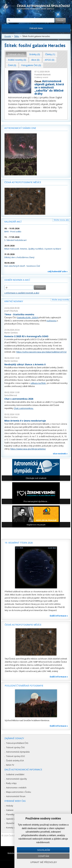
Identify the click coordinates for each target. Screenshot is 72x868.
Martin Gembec (11, 333)
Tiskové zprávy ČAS (15, 747)
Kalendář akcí (13, 222)
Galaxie (10, 810)
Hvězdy (10, 806)
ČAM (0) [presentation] (12, 65)
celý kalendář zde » (58, 271)
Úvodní (8, 36)
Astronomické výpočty (17, 779)
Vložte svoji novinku (60, 300)
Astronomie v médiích (16, 788)
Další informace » (59, 616)
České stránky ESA (15, 761)
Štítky (17, 36)
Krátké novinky (14, 301)
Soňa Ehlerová (11, 395)
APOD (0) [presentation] (50, 60)
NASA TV (10, 765)
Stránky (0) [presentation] (35, 54)
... (30, 114)
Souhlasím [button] (44, 850)
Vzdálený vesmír (41, 77)
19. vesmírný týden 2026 (19, 543)
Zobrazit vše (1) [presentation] (16, 54)
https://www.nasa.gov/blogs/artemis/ (28, 449)
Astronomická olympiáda (18, 752)
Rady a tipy (11, 783)
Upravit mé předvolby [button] (44, 862)
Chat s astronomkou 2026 (19, 399)
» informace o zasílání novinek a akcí (22, 293)
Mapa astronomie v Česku (19, 792)
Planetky (10, 814)
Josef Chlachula (11, 311)
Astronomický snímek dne (20, 128)
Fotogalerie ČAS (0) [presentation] (31, 65)
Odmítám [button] (44, 856)
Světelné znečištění (15, 774)
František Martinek (42, 75)
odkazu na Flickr (38, 383)
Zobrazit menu (36, 28)
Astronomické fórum (16, 796)
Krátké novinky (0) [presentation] (17, 60)
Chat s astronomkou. (24, 408)
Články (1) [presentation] (50, 54)
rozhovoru (51, 321)
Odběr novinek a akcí (17, 280)
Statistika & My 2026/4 (27, 317)
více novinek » (60, 454)
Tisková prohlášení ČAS (17, 743)
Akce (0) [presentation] (35, 60)
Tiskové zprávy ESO (15, 756)
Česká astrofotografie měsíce (23, 182)
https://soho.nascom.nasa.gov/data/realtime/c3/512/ (41, 352)
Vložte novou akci (61, 220)
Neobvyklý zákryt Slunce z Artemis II (25, 364)
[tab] (16, 54)
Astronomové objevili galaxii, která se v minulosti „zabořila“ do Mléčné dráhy (49, 87)
